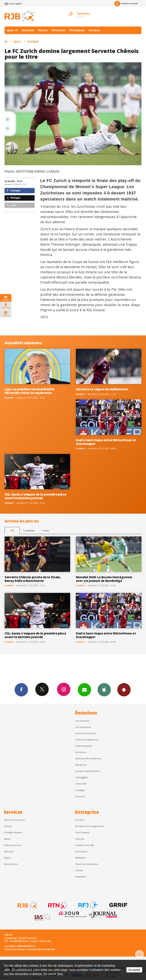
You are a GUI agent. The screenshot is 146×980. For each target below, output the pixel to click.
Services (94, 30)
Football (33, 41)
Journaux (28, 30)
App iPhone (104, 690)
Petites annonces (13, 845)
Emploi (8, 858)
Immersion (81, 752)
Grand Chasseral (84, 746)
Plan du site (45, 941)
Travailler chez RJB (85, 845)
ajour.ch (12, 30)
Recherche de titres (85, 733)
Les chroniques (83, 727)
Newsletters (84, 690)
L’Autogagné (81, 777)
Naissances (81, 765)
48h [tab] (12, 530)
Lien (12, 205)
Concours (80, 796)
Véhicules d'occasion (14, 820)
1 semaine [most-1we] (29, 530)
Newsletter (81, 877)
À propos (80, 820)
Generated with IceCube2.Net (41, 949)
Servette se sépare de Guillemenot (102, 389)
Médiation (80, 858)
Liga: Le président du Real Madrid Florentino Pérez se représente (29, 391)
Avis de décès (11, 864)
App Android (124, 690)
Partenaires (81, 851)
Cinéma (8, 826)
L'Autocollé (81, 784)
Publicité (80, 839)
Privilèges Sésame (13, 832)
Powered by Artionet (15, 949)
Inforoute (9, 851)
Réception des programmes (90, 826)
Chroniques (77, 30)
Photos (43, 30)
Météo (7, 839)
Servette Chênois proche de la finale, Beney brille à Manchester (33, 579)
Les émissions (82, 721)
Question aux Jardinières (88, 771)
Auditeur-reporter (126, 4)
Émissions (58, 30)
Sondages (80, 790)
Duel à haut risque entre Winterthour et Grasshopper (106, 442)
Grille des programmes (87, 740)
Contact (79, 870)
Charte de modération (87, 864)
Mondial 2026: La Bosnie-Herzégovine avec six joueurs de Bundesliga (104, 579)
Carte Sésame (82, 832)
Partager (14, 190)
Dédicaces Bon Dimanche (88, 758)
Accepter (134, 970)
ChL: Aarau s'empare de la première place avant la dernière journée (35, 496)
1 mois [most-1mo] (45, 530)
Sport (17, 41)
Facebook (21, 690)
